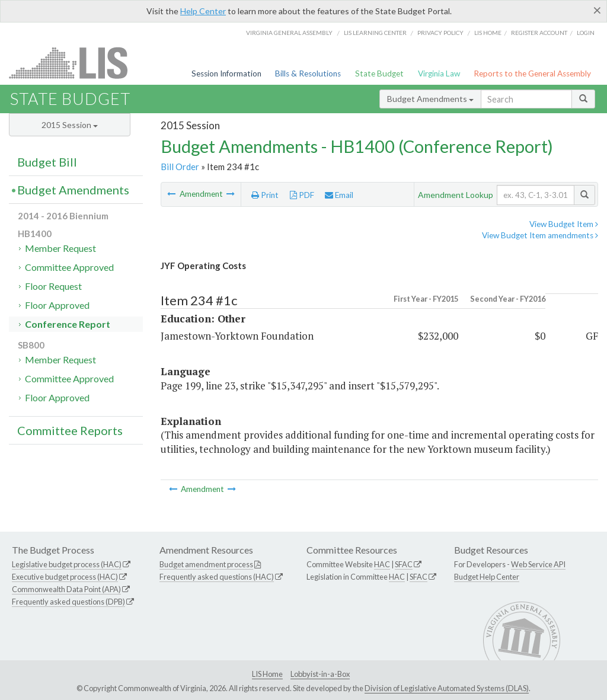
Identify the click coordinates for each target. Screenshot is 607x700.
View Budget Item (564, 224)
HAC (382, 564)
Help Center (203, 11)
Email (339, 195)
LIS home (488, 33)
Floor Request (53, 286)
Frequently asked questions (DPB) (68, 602)
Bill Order (180, 167)
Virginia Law (439, 73)
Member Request (60, 248)
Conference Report (68, 324)
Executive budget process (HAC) (65, 577)
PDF (302, 195)
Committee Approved (69, 267)
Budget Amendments (430, 99)
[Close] (597, 10)
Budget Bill (47, 162)
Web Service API (538, 564)
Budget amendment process (206, 564)
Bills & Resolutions (308, 73)
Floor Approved (57, 305)
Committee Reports (70, 430)
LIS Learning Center (375, 33)
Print (265, 195)
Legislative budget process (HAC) (67, 564)
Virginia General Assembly (289, 33)
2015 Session (70, 125)
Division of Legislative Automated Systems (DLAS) (447, 688)
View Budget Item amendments (540, 235)
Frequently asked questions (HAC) (217, 577)
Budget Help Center (487, 577)
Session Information (226, 73)
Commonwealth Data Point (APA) (66, 589)
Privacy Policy (440, 33)
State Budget (379, 73)
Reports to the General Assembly (532, 73)
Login (586, 33)
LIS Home (267, 674)
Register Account (539, 33)
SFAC (404, 564)
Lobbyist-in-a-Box (320, 674)
